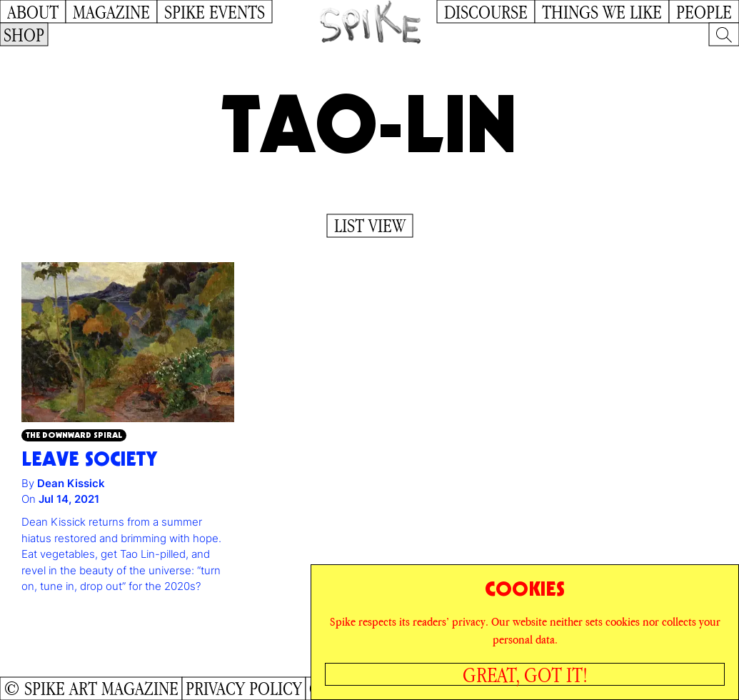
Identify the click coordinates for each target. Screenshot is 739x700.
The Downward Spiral (74, 435)
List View (370, 226)
